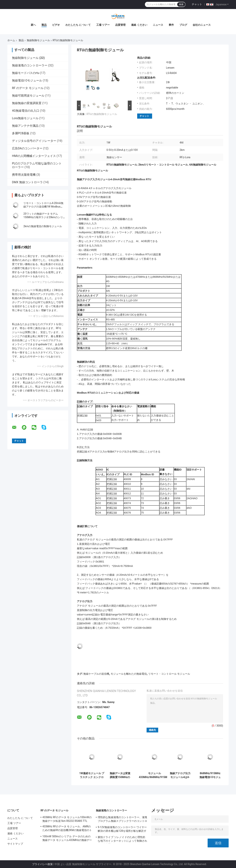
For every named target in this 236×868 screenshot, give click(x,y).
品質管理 (120, 25)
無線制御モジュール (38, 40)
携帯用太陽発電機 (24, 175)
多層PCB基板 (21, 133)
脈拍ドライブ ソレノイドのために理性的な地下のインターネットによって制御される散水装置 (122, 839)
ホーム (11, 40)
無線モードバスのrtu (26, 73)
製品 (44, 25)
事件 (171, 25)
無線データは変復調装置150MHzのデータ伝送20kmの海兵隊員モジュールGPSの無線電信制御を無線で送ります (120, 775)
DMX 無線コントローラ (27, 182)
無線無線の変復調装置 (27, 103)
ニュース (158, 25)
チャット (197, 4)
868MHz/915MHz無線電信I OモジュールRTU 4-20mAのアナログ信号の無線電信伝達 (210, 775)
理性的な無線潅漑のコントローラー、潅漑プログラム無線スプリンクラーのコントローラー (122, 820)
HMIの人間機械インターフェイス (34, 156)
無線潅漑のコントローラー (30, 65)
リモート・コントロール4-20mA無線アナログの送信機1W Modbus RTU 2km (43, 207)
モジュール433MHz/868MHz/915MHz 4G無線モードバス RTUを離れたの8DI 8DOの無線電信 (155, 775)
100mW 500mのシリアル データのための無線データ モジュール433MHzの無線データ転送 (67, 839)
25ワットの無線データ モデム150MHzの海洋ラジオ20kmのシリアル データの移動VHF (43, 217)
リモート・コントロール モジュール (169, 674)
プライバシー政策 (42, 864)
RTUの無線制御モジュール (102, 114)
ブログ (183, 25)
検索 (181, 4)
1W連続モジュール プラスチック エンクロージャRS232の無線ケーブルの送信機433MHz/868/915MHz (92, 775)
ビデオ (56, 25)
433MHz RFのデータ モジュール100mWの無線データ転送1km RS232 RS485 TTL (67, 819)
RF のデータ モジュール (28, 88)
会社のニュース (202, 25)
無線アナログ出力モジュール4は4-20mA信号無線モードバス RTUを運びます (180, 775)
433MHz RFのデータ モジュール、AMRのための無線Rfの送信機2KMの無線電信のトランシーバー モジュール (67, 829)
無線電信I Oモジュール (27, 80)
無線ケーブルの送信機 (96, 674)
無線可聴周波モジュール (28, 96)
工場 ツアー (103, 25)
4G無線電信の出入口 (26, 111)
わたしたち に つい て (78, 25)
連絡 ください (139, 25)
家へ (33, 25)
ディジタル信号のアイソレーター (34, 141)
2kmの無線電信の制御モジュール (43, 226)
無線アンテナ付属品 (25, 126)
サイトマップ (15, 844)
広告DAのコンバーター (27, 148)
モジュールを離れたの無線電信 (129, 674)
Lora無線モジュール (25, 118)
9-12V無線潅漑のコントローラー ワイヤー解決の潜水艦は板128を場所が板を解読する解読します (122, 830)
